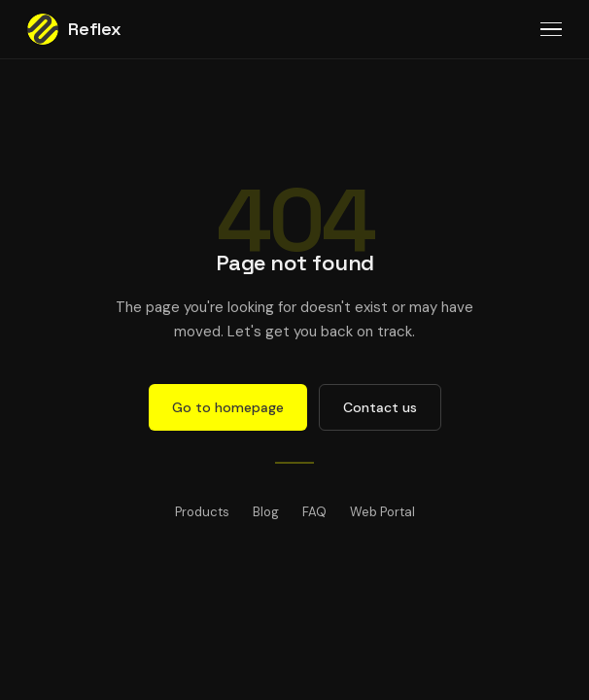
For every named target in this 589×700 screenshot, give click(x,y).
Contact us (380, 407)
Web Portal (382, 512)
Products (202, 512)
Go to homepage (228, 407)
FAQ (314, 512)
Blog (266, 512)
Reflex (74, 29)
